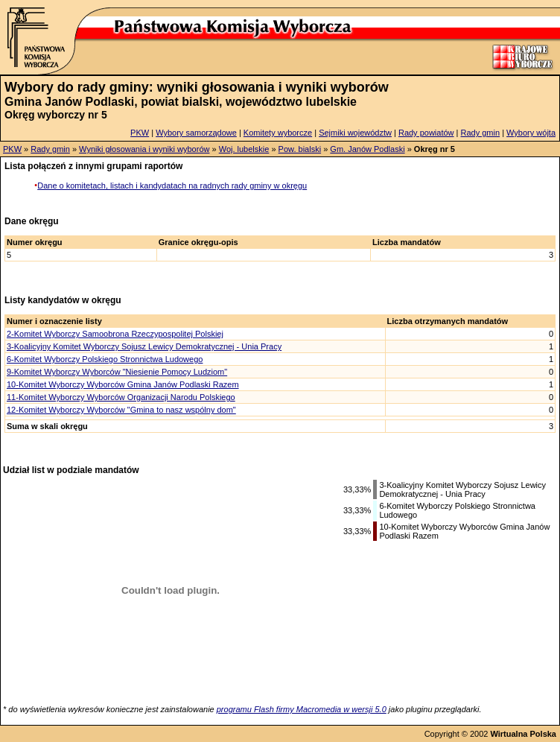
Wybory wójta (531, 133)
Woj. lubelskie (244, 149)
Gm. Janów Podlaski (367, 149)
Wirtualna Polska (523, 734)
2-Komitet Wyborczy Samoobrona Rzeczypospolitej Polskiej (115, 334)
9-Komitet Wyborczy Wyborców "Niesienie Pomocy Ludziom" (117, 372)
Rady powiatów (426, 133)
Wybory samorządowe (196, 133)
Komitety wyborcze (278, 133)
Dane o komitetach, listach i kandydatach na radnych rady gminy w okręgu (172, 185)
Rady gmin (481, 133)
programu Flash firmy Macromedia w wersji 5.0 (302, 709)
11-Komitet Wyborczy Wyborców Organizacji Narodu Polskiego (121, 397)
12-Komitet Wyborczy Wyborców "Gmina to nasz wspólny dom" (121, 410)
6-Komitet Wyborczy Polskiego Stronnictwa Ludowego (105, 359)
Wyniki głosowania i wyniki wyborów (144, 149)
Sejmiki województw (355, 133)
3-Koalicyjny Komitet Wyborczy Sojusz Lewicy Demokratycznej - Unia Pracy (144, 346)
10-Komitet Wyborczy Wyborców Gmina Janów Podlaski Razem (123, 384)
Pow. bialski (300, 149)
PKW (140, 133)
